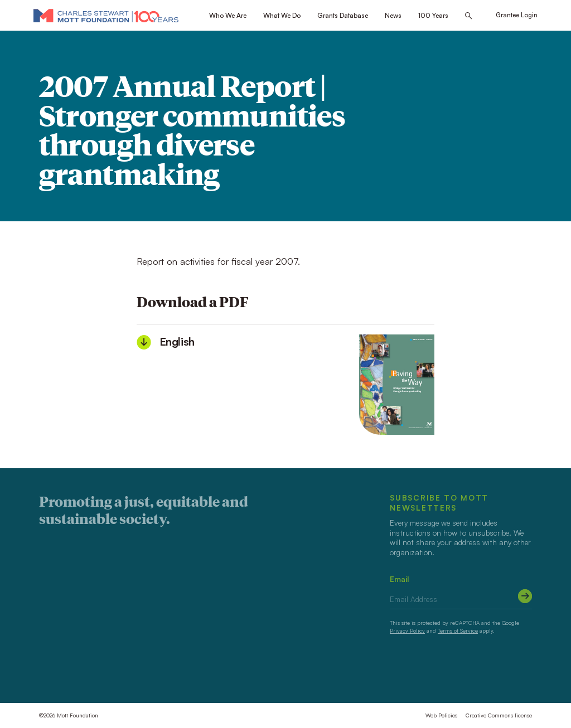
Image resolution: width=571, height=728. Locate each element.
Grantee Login (517, 15)
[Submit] (525, 596)
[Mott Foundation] (106, 15)
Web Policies (441, 715)
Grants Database (343, 15)
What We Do (282, 15)
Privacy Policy (407, 630)
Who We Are (228, 15)
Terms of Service (458, 630)
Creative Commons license (499, 715)
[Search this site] (468, 16)
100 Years (433, 15)
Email (400, 579)
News (393, 15)
